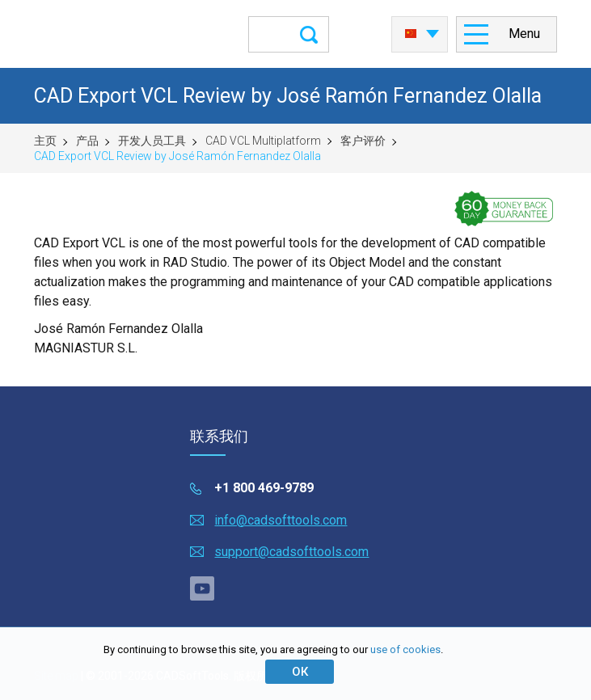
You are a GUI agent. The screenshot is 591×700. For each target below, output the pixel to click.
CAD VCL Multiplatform (263, 141)
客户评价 (363, 141)
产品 (87, 141)
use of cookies (405, 649)
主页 (45, 141)
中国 (411, 34)
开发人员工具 (152, 141)
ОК (300, 672)
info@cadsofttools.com (281, 520)
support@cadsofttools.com (291, 552)
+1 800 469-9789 (264, 488)
